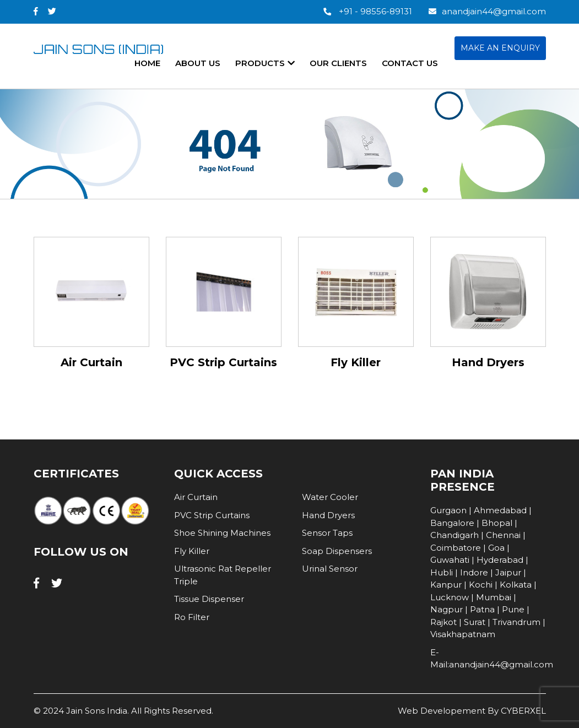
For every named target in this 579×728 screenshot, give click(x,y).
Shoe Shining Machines (222, 533)
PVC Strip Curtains (212, 515)
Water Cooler (330, 497)
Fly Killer (192, 551)
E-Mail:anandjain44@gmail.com (488, 659)
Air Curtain (196, 497)
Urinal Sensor (330, 569)
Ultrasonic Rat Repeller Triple (223, 575)
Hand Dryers (328, 515)
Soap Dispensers (337, 551)
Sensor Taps (327, 533)
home (147, 63)
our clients (338, 63)
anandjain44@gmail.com (487, 11)
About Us (198, 63)
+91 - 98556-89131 (368, 11)
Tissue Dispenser (209, 599)
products (265, 63)
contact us (410, 63)
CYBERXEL (523, 711)
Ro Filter (192, 617)
